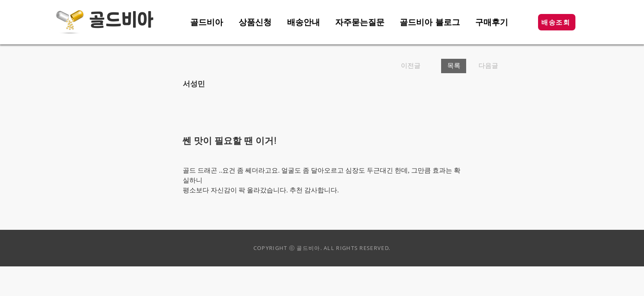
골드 (105, 21)
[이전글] (418, 66)
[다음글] (486, 66)
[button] (557, 22)
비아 (138, 21)
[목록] (454, 66)
